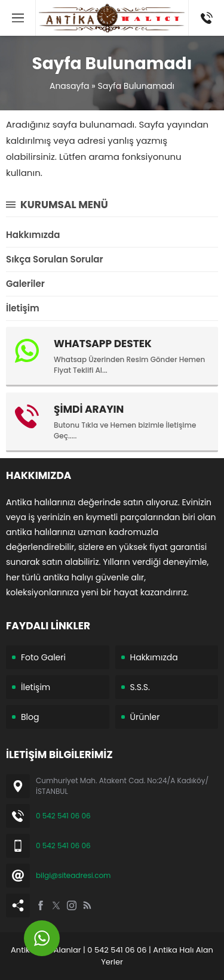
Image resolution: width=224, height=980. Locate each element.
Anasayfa (70, 86)
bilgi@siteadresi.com (73, 875)
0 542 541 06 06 (63, 816)
